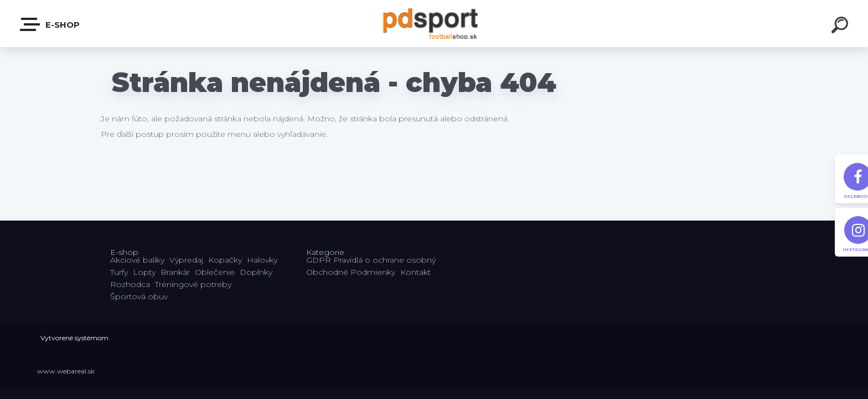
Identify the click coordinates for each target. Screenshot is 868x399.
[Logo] (434, 24)
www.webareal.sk (66, 371)
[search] (841, 27)
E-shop (50, 24)
